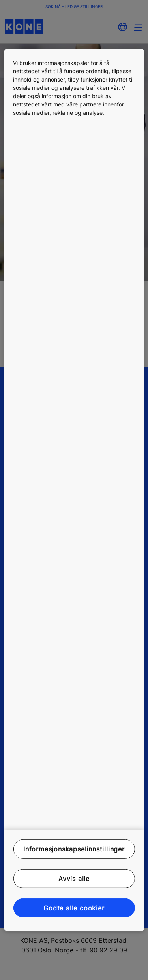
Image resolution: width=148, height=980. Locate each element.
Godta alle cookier (74, 908)
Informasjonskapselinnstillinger (74, 849)
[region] (74, 490)
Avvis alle (74, 878)
